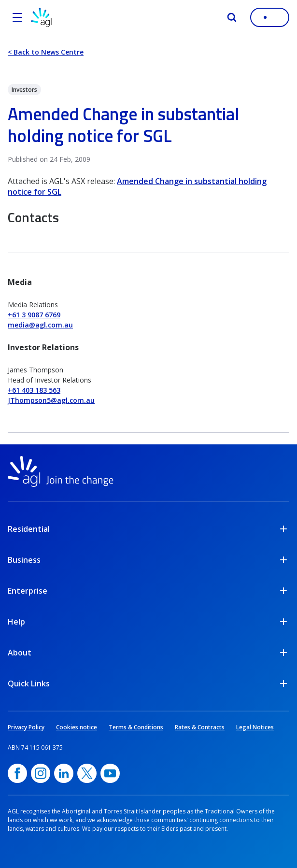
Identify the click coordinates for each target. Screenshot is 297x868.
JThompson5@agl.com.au (51, 400)
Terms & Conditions (136, 727)
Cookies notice (77, 727)
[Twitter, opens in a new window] (87, 773)
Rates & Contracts (200, 727)
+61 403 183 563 (34, 390)
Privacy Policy (26, 727)
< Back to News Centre (46, 52)
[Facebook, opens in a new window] (17, 773)
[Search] (232, 17)
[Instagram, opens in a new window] (41, 773)
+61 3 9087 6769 (34, 315)
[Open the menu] (17, 17)
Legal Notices (255, 727)
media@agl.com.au (40, 325)
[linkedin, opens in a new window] (64, 773)
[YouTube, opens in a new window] (110, 773)
